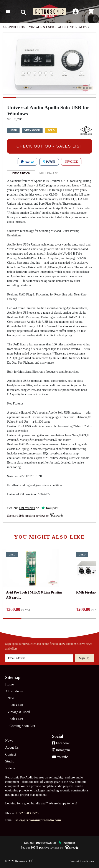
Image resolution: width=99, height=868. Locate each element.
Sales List (16, 705)
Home (9, 684)
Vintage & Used (41, 27)
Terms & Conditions (81, 861)
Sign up (84, 658)
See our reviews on (35, 515)
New (11, 698)
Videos (10, 768)
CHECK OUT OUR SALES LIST (50, 146)
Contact (11, 754)
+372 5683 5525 (27, 813)
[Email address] (39, 658)
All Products (14, 27)
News (9, 740)
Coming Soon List (22, 726)
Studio (10, 761)
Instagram (61, 750)
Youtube (60, 757)
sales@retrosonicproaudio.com (38, 820)
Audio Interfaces (72, 27)
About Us (12, 747)
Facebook (61, 743)
